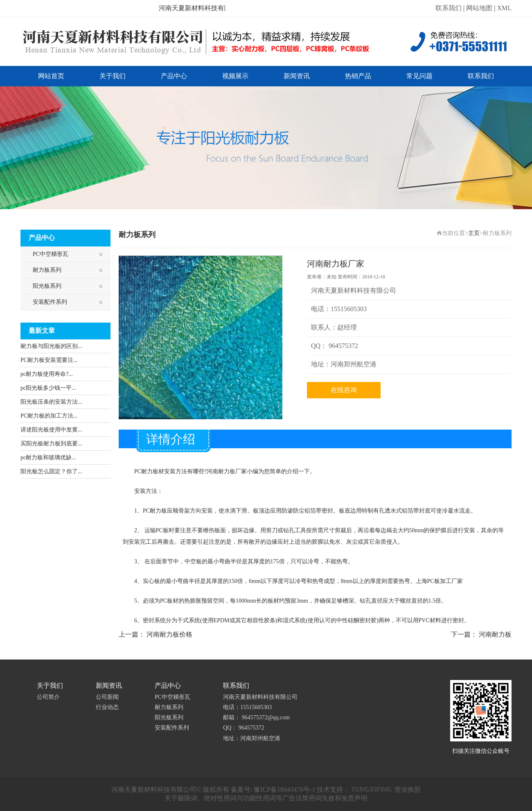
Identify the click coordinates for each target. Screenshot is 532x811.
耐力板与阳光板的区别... (51, 346)
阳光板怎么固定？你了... (51, 471)
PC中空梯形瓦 (51, 254)
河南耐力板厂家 (227, 471)
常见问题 (419, 76)
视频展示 (235, 76)
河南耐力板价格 (169, 634)
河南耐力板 (495, 634)
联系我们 (449, 8)
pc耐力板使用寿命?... (47, 374)
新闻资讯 (297, 76)
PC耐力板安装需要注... (49, 360)
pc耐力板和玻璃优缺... (48, 457)
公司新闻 (107, 697)
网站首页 (51, 76)
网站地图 (479, 8)
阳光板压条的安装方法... (51, 402)
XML (504, 8)
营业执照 (408, 790)
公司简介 (48, 697)
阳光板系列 (47, 286)
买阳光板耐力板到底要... (51, 444)
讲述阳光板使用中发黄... (51, 430)
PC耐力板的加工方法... (49, 416)
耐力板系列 (47, 270)
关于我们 (113, 76)
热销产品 (358, 76)
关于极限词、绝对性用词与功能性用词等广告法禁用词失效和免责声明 (266, 798)
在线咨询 (344, 390)
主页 (474, 233)
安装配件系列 (50, 302)
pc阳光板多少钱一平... (48, 388)
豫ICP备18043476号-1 (284, 790)
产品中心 (174, 76)
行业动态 (107, 707)
